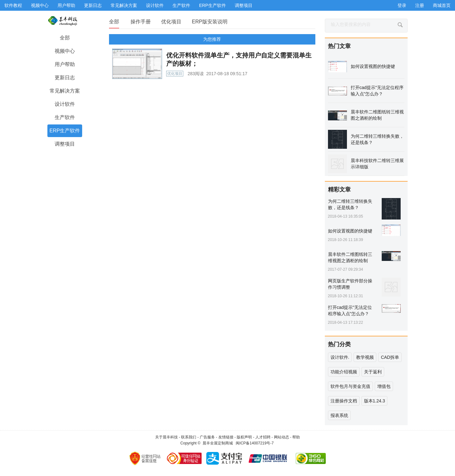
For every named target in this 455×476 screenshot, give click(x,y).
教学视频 (365, 357)
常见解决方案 (124, 5)
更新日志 (93, 5)
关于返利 (373, 372)
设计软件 (155, 5)
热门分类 (339, 344)
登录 (402, 5)
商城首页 (442, 5)
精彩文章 (339, 190)
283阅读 (196, 74)
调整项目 (244, 5)
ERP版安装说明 (210, 22)
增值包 (384, 386)
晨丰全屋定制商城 (218, 443)
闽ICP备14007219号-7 (255, 443)
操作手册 (141, 22)
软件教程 (13, 5)
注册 (420, 5)
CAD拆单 (390, 357)
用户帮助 (66, 5)
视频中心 (40, 5)
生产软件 (181, 5)
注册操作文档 (344, 401)
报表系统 (339, 415)
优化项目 (171, 22)
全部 (114, 22)
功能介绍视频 (344, 372)
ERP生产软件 (212, 5)
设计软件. (340, 357)
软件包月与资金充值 (350, 386)
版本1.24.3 (375, 401)
